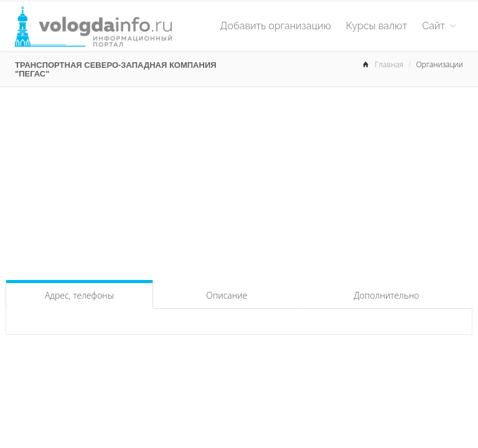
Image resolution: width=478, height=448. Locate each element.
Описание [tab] (227, 295)
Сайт (439, 26)
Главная (389, 64)
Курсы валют (377, 26)
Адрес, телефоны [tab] (79, 295)
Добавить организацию (276, 26)
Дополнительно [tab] (387, 295)
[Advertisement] (239, 180)
